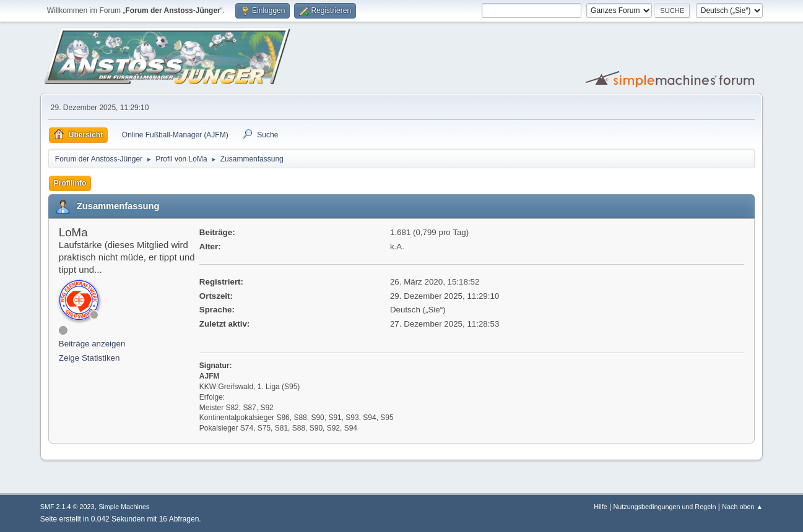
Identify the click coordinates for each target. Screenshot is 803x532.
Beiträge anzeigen (92, 344)
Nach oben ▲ (742, 507)
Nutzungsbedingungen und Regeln (664, 507)
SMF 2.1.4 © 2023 (67, 507)
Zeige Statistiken (89, 358)
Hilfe (601, 507)
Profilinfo (70, 183)
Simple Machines (124, 507)
